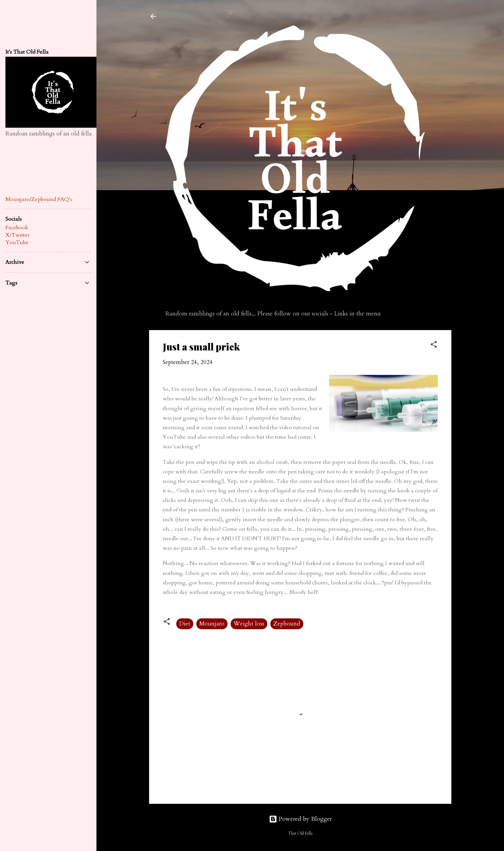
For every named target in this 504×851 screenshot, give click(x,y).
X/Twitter (17, 235)
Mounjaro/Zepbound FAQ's (39, 199)
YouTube (17, 242)
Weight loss (249, 624)
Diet (185, 624)
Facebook (17, 228)
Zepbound (287, 624)
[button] (434, 346)
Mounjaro (212, 624)
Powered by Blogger (300, 819)
